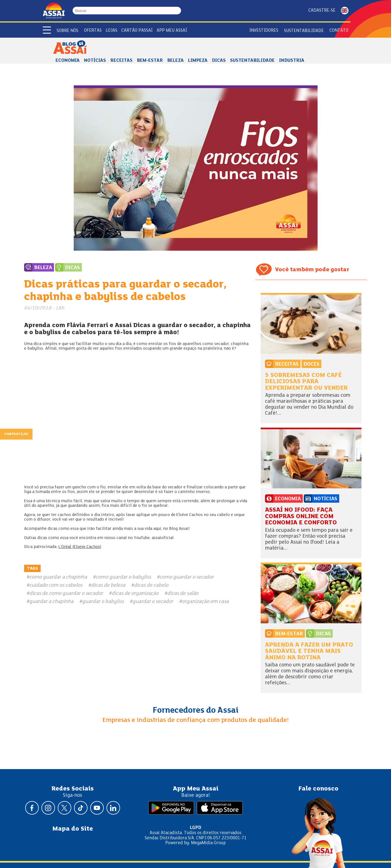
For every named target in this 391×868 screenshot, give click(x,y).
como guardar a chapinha (58, 577)
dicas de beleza (108, 585)
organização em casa (205, 602)
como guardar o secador (187, 577)
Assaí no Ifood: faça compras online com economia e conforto (301, 517)
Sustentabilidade (304, 31)
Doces (311, 364)
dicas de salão (183, 593)
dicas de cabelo (151, 585)
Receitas (121, 61)
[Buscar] (179, 11)
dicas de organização (135, 593)
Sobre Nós (67, 31)
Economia (68, 61)
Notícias (95, 61)
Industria (292, 61)
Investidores (264, 30)
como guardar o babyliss (123, 577)
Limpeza (198, 61)
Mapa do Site (73, 829)
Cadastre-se (322, 10)
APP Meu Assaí (172, 30)
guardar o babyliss (103, 602)
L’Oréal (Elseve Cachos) (80, 547)
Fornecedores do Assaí (196, 711)
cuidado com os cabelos (56, 585)
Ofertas (93, 30)
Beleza (175, 61)
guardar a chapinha (51, 602)
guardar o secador (153, 602)
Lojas (112, 30)
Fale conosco (318, 789)
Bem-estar (150, 61)
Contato (339, 30)
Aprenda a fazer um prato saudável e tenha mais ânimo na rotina (309, 651)
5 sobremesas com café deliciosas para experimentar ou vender (306, 382)
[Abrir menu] (47, 30)
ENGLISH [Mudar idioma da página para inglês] (345, 11)
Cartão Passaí (137, 30)
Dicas (219, 61)
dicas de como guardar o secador (66, 593)
